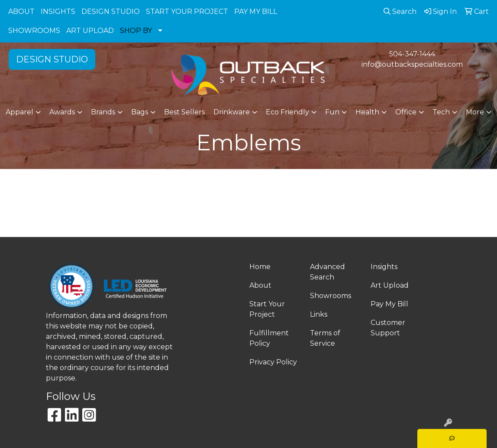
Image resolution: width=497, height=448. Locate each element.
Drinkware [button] (232, 112)
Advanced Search (328, 272)
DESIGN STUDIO (111, 11)
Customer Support (388, 328)
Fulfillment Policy (269, 338)
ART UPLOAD (90, 31)
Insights (384, 267)
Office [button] (406, 112)
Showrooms (331, 296)
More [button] (475, 112)
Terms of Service (325, 338)
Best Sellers (184, 112)
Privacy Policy (273, 362)
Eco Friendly (287, 112)
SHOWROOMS (34, 31)
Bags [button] (140, 112)
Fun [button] (332, 112)
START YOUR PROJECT (187, 11)
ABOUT (21, 11)
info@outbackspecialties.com (412, 64)
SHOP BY (136, 31)
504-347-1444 (412, 54)
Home (260, 267)
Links (319, 314)
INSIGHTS (58, 11)
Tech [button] (441, 112)
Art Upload (390, 285)
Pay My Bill (389, 304)
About (260, 285)
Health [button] (367, 112)
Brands (103, 112)
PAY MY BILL (256, 11)
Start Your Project (267, 309)
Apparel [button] (19, 112)
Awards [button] (62, 112)
